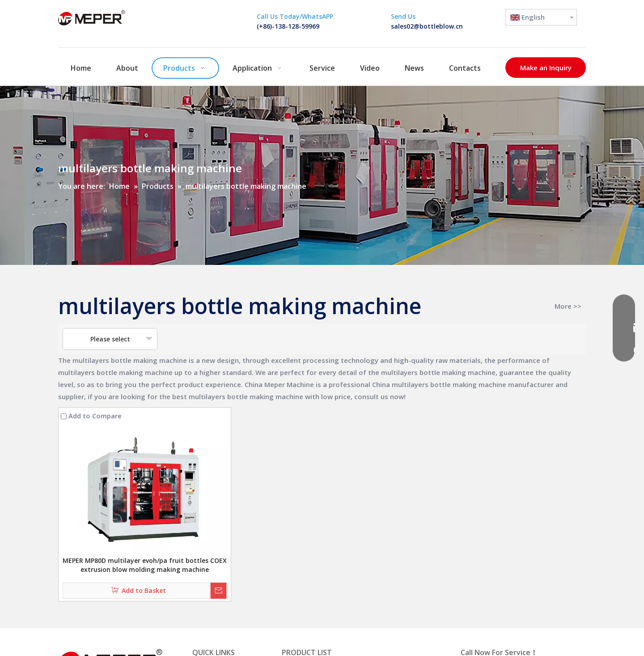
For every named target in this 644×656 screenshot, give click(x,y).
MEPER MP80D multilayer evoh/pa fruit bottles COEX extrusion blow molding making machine (145, 565)
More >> (568, 306)
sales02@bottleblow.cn (427, 26)
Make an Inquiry (546, 68)
